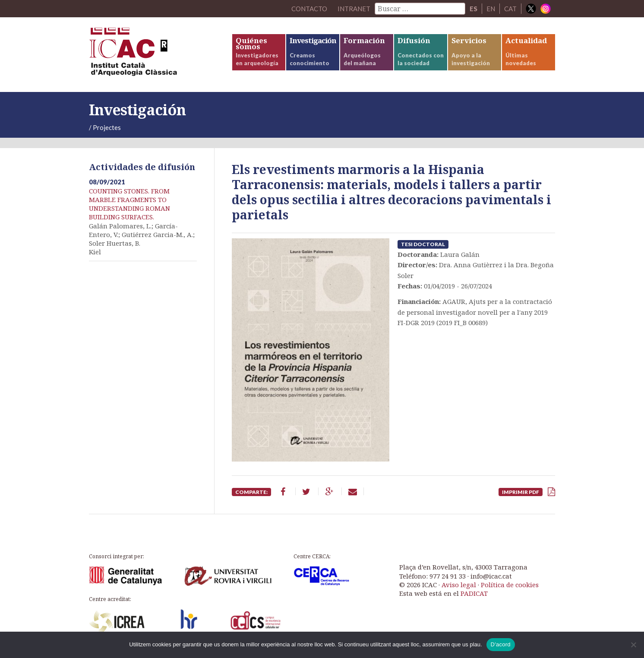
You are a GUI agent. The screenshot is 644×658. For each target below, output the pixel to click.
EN (491, 9)
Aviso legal (459, 585)
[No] (633, 645)
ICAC (154, 55)
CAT (510, 9)
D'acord (501, 644)
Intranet (354, 9)
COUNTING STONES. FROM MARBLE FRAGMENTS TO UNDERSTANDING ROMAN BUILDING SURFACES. (129, 204)
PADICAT (474, 593)
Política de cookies (510, 585)
